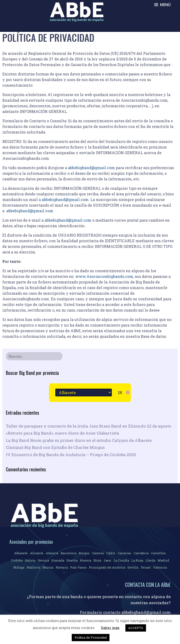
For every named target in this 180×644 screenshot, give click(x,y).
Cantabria (141, 553)
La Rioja (137, 560)
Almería (52, 553)
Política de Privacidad (91, 637)
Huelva (72, 560)
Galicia (30, 560)
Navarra (62, 567)
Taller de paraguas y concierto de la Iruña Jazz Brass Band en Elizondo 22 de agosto (89, 426)
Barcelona (69, 553)
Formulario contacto (101, 612)
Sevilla (133, 567)
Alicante (37, 553)
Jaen (107, 560)
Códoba (17, 560)
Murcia (48, 567)
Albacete (21, 553)
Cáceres (98, 553)
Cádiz (111, 553)
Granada (58, 560)
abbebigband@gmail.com (91, 168)
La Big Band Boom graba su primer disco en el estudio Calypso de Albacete (79, 440)
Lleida (150, 560)
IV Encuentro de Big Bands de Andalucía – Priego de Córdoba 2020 (71, 455)
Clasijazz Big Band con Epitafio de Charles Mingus (55, 447)
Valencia (160, 567)
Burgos (84, 553)
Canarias (124, 553)
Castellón (158, 553)
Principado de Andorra (107, 567)
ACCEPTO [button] (136, 628)
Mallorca (34, 567)
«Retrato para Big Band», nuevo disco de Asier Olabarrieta (62, 433)
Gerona (43, 560)
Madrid (163, 560)
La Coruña (121, 560)
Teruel (146, 567)
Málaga (19, 567)
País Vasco (79, 567)
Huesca (86, 560)
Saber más (110, 628)
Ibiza (97, 560)
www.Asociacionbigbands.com (104, 276)
